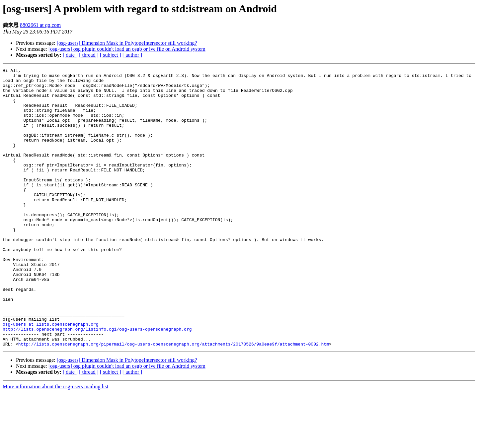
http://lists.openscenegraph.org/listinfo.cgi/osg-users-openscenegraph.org (97, 382)
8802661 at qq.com (40, 25)
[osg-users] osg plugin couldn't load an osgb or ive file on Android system (127, 49)
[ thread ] (89, 55)
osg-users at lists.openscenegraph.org (51, 376)
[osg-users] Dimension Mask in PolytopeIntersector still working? (127, 43)
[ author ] (132, 55)
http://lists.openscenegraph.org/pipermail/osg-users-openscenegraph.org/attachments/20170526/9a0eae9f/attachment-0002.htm (174, 400)
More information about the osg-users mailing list (55, 442)
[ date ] (70, 55)
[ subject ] (111, 55)
